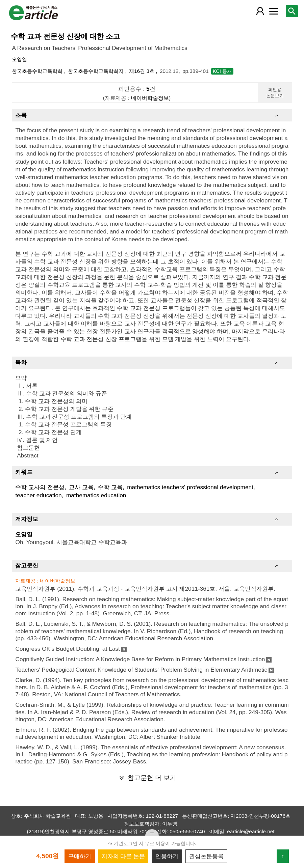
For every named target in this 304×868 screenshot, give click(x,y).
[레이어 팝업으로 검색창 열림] (292, 11)
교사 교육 (81, 487)
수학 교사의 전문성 (40, 487)
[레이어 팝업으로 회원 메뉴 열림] (260, 11)
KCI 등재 (222, 71)
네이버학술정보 (150, 98)
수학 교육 (110, 487)
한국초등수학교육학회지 (96, 71)
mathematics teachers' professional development (190, 487)
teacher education (38, 495)
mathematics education (96, 495)
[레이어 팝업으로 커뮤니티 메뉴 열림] (274, 11)
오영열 (19, 59)
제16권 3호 (142, 71)
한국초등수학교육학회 (38, 71)
